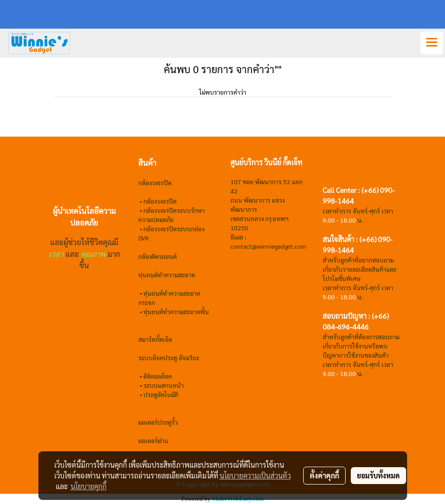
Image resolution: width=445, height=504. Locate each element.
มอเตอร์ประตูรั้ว (158, 422)
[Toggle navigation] (432, 43)
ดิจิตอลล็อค (158, 376)
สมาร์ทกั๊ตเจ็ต (155, 339)
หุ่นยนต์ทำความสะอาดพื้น (176, 312)
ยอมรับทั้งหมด (378, 475)
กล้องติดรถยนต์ (157, 256)
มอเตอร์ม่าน (153, 441)
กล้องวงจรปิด (160, 201)
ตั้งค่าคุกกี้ (324, 475)
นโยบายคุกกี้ (89, 486)
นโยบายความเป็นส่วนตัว (255, 475)
